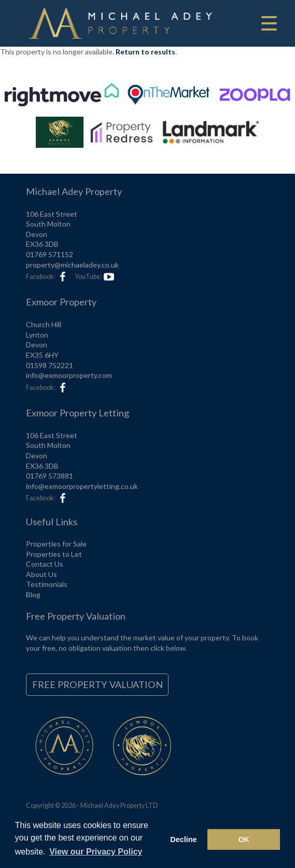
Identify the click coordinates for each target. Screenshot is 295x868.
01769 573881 (50, 476)
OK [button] (244, 839)
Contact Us (45, 564)
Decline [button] (183, 839)
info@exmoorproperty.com (69, 375)
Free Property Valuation (97, 684)
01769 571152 (50, 254)
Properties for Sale (56, 544)
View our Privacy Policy (96, 852)
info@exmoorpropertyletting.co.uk (82, 486)
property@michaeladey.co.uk (72, 265)
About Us (41, 574)
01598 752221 (50, 365)
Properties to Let (54, 554)
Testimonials (47, 584)
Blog (33, 594)
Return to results (145, 52)
